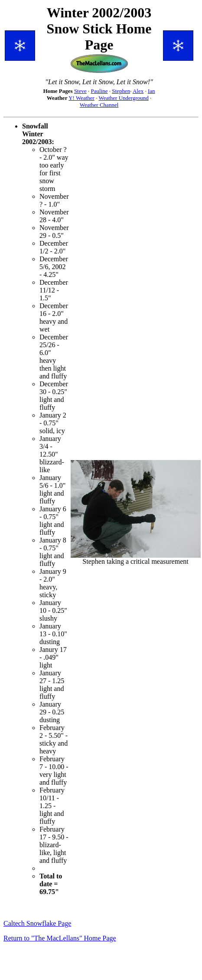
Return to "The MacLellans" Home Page (60, 938)
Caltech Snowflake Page (37, 923)
